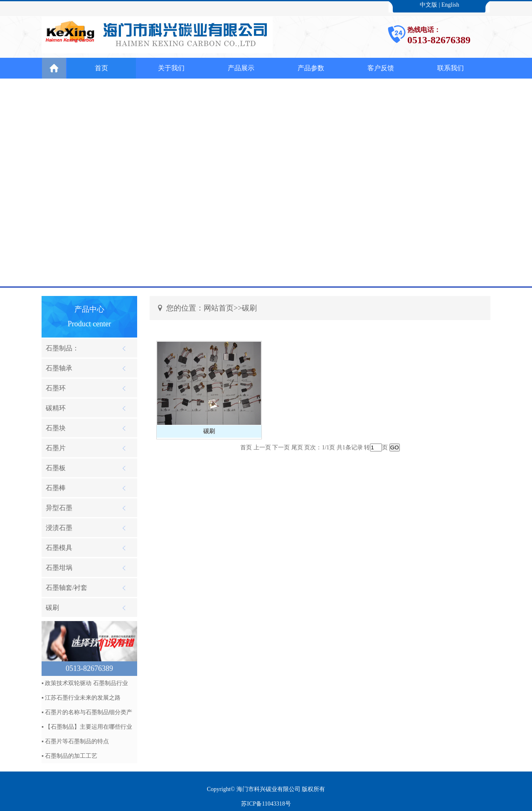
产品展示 (241, 68)
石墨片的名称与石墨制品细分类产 (89, 712)
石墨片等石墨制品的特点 (77, 741)
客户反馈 (381, 68)
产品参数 (311, 68)
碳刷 (209, 431)
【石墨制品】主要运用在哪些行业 (89, 727)
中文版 (429, 5)
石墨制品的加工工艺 (71, 756)
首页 (101, 68)
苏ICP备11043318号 (266, 804)
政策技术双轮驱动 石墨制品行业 (86, 683)
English (450, 5)
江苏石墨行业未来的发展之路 (83, 698)
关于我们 (171, 68)
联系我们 (451, 68)
